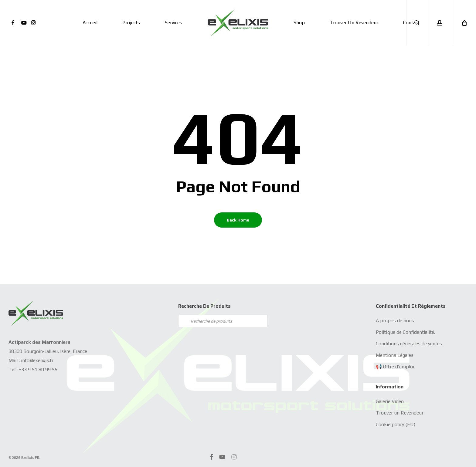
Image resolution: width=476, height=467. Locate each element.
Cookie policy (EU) (396, 424)
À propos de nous (395, 321)
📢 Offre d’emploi (395, 367)
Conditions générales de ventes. (409, 344)
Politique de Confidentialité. (405, 332)
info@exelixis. (35, 360)
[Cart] (464, 23)
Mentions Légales (395, 355)
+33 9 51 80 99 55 (38, 369)
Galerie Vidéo (390, 401)
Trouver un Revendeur (400, 413)
